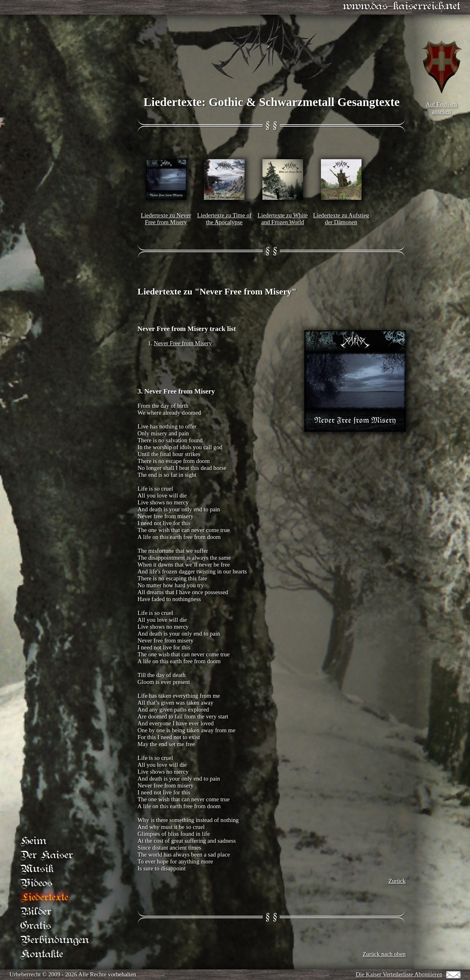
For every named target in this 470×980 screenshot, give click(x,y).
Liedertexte (44, 898)
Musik (37, 869)
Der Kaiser (47, 855)
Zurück (397, 881)
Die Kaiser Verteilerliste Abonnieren (399, 974)
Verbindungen (55, 940)
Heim (33, 841)
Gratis (36, 926)
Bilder (36, 912)
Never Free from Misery (183, 343)
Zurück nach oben (384, 954)
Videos (36, 884)
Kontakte (42, 955)
